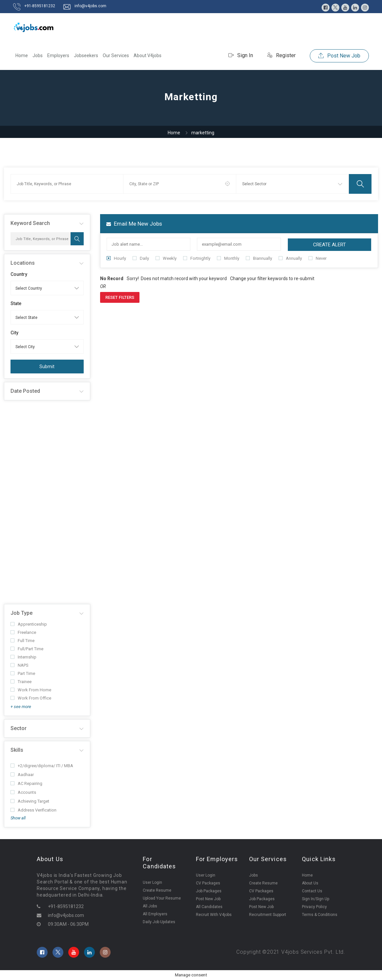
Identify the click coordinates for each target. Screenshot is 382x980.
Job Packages (209, 891)
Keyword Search (30, 223)
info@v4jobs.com (90, 6)
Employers (58, 56)
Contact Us (312, 891)
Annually (290, 258)
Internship (23, 657)
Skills (17, 750)
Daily (141, 258)
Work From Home (31, 690)
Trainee (21, 682)
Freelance (23, 632)
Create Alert (329, 245)
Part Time (23, 673)
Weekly (166, 258)
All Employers (155, 914)
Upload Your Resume (162, 898)
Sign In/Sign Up (316, 899)
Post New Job (339, 56)
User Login (152, 882)
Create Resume (157, 890)
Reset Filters (120, 297)
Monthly (228, 258)
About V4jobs (148, 56)
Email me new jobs (134, 224)
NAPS (20, 665)
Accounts (23, 792)
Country (19, 274)
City (14, 333)
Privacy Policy (314, 907)
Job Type (21, 613)
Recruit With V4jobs (214, 915)
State (16, 303)
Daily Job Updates (159, 922)
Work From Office (31, 698)
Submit (47, 367)
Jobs (38, 56)
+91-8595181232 (40, 6)
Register (281, 55)
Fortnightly (197, 258)
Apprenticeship (29, 624)
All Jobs (150, 906)
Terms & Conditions (320, 915)
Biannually (259, 258)
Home (22, 56)
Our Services (116, 56)
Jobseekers (86, 56)
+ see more (21, 707)
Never (318, 258)
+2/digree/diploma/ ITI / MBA (42, 766)
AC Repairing (26, 783)
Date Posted (25, 391)
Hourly (116, 258)
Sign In (241, 55)
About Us (310, 883)
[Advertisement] (47, 502)
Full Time (22, 641)
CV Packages (208, 883)
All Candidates (209, 907)
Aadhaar (22, 775)
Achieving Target (30, 801)
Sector (19, 728)
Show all (18, 818)
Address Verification (33, 810)
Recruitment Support (268, 915)
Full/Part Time (27, 649)
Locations (23, 263)
